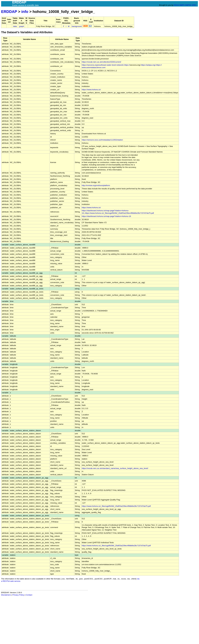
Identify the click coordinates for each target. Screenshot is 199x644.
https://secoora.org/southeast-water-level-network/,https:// (106, 65)
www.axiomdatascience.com (94, 67)
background (77, 26)
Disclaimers (6, 595)
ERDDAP (9, 12)
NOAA (176, 5)
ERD (194, 5)
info (25, 12)
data (15, 26)
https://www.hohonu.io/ (91, 90)
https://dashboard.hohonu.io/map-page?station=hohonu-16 (106, 216)
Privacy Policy (18, 595)
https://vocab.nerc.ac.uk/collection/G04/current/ (101, 62)
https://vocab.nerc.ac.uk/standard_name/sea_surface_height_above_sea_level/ (115, 468)
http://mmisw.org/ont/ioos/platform (96, 185)
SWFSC (188, 5)
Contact (29, 595)
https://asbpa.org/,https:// (151, 65)
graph (22, 26)
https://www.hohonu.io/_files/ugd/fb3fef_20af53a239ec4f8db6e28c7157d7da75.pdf (116, 506)
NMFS (182, 5)
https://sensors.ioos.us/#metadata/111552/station (102, 140)
